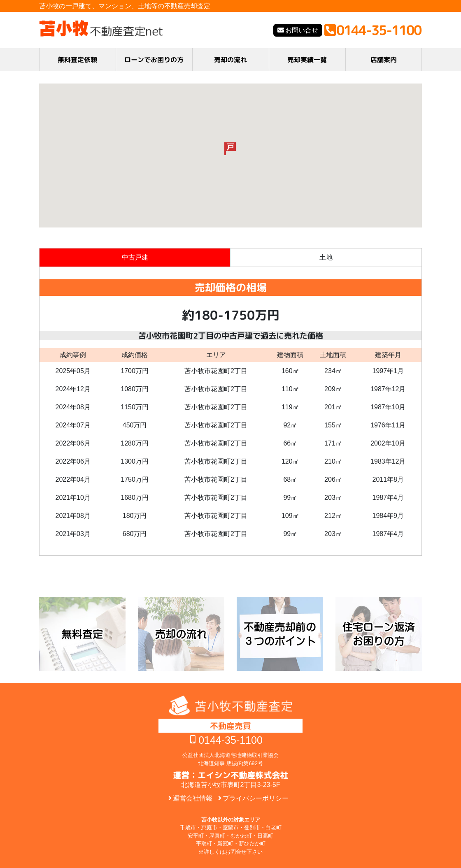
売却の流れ (230, 60)
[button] (230, 149)
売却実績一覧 (307, 60)
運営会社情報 (193, 798)
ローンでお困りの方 (154, 60)
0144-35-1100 (230, 740)
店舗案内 (384, 60)
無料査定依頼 (77, 60)
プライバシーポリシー (256, 798)
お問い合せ (302, 30)
